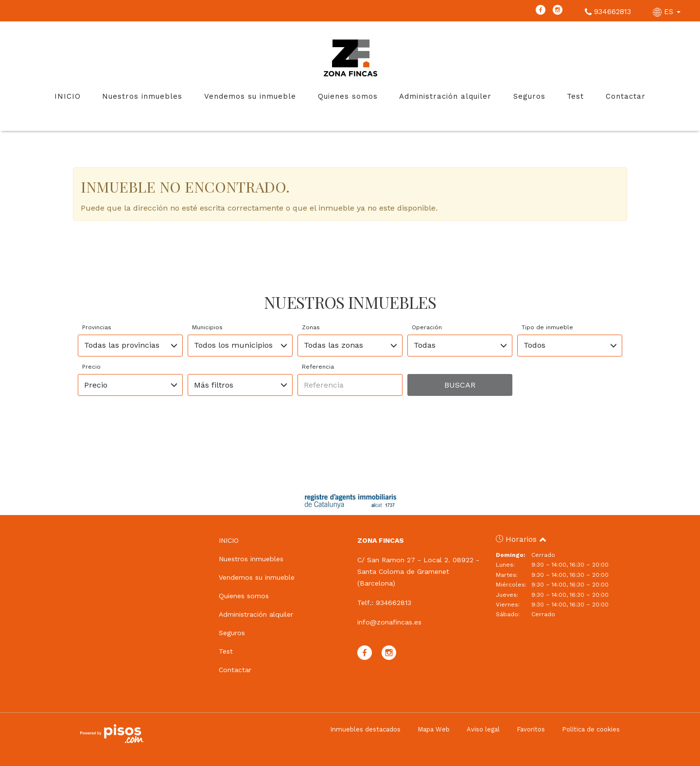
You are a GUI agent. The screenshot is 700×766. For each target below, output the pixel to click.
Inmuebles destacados (365, 729)
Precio (91, 367)
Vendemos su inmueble (250, 96)
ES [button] (668, 12)
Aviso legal (483, 729)
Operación (427, 327)
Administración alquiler (445, 96)
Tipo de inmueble (547, 327)
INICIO (68, 96)
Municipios (207, 327)
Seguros (529, 96)
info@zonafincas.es (389, 622)
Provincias (97, 327)
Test (575, 96)
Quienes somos (348, 96)
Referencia (318, 367)
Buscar (460, 385)
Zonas (311, 327)
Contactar (626, 96)
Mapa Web (434, 729)
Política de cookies (591, 729)
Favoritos (531, 729)
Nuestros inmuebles (142, 96)
